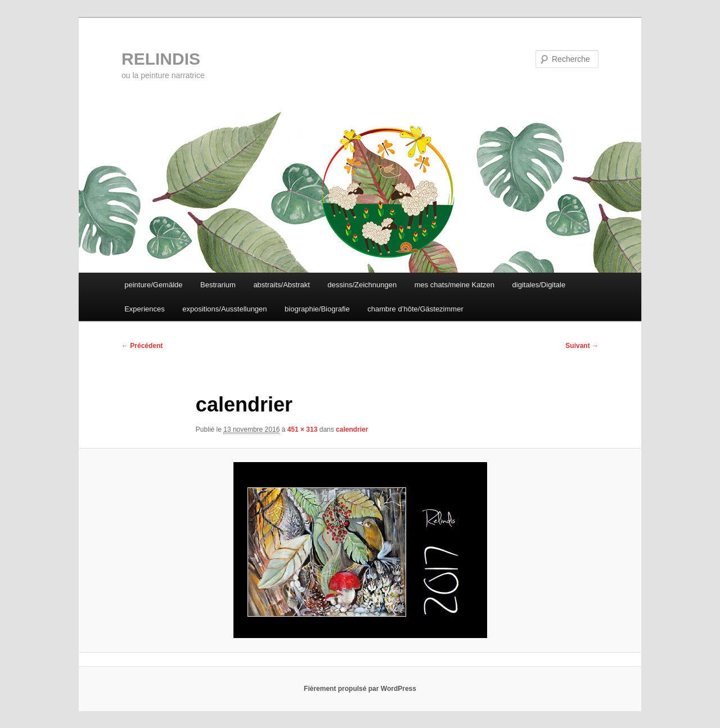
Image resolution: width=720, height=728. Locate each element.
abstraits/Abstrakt (281, 285)
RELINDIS (161, 59)
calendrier (352, 429)
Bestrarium (218, 285)
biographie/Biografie (317, 309)
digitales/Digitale (539, 285)
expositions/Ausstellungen (224, 309)
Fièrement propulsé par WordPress (360, 689)
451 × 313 (303, 429)
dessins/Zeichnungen (362, 285)
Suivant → (582, 346)
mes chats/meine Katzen (454, 285)
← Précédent (142, 346)
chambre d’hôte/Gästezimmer (415, 309)
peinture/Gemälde (153, 285)
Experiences (145, 309)
